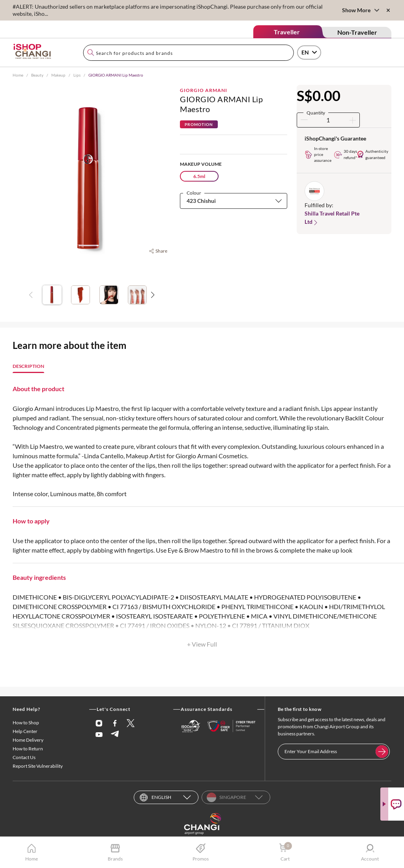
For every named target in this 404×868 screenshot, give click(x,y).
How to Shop (26, 723)
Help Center (25, 731)
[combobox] (188, 53)
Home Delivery (28, 740)
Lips (77, 75)
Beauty (37, 75)
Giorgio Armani (204, 90)
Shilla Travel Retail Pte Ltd (332, 218)
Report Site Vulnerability (38, 766)
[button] (234, 201)
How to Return (28, 749)
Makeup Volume (201, 164)
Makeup (58, 75)
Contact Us (24, 757)
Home (18, 75)
